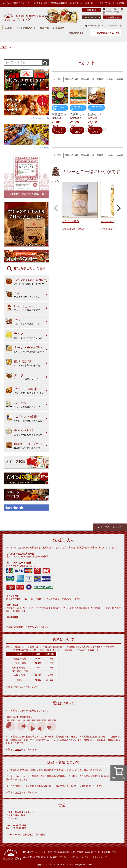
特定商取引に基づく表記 (45, 857)
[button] (56, 208)
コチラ (27, 627)
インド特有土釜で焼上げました (25, 391)
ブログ (115, 852)
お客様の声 (59, 28)
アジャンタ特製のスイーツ (23, 404)
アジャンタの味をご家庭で (23, 308)
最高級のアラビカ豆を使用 (26, 446)
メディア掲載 (77, 852)
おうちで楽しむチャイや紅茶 (24, 432)
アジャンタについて (26, 28)
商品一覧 (44, 28)
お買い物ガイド (76, 33)
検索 (46, 62)
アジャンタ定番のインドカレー (26, 281)
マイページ (87, 857)
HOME (8, 28)
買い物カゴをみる (105, 33)
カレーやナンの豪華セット (23, 321)
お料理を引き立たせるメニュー (25, 418)
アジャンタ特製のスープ (22, 377)
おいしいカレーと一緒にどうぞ (25, 349)
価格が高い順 (87, 79)
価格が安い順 (71, 79)
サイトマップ (105, 3)
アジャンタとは (39, 852)
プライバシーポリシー (69, 857)
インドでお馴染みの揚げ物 (23, 363)
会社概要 (120, 3)
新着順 (100, 79)
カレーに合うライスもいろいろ (25, 335)
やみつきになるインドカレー (24, 295)
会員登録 (106, 852)
